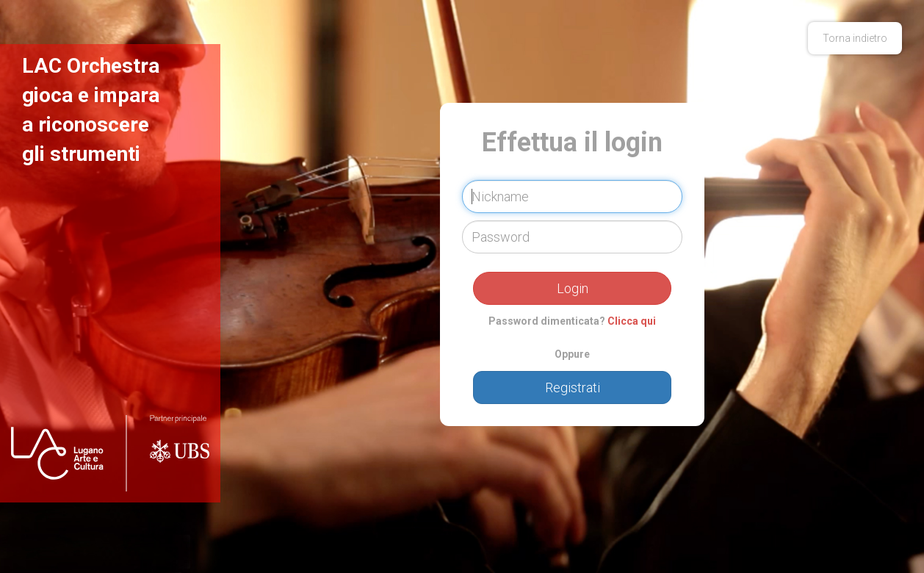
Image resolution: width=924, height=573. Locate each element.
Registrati (573, 388)
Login (573, 288)
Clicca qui (632, 321)
